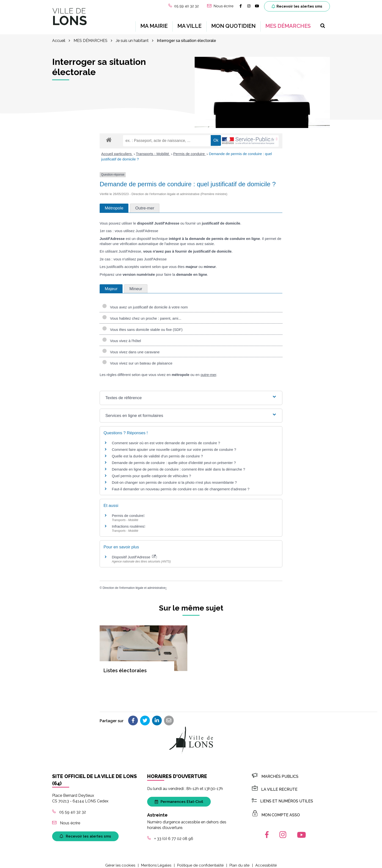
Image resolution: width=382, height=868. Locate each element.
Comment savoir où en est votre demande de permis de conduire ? (166, 439)
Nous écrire (66, 819)
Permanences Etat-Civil (179, 798)
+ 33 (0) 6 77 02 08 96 (170, 835)
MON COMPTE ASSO (276, 811)
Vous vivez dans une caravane (131, 348)
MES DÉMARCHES (288, 24)
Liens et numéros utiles (282, 797)
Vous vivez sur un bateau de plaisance (137, 360)
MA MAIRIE (154, 24)
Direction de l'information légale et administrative (134, 584)
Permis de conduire (189, 150)
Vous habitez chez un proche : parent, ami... (142, 315)
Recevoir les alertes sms (297, 6)
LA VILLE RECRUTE (275, 785)
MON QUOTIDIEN (233, 24)
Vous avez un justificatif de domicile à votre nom (145, 303)
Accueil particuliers (117, 150)
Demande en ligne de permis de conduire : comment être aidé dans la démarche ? (178, 466)
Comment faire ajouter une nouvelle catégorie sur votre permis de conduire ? (174, 446)
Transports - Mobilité (153, 150)
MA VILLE (189, 24)
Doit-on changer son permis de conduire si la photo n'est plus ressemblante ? (174, 479)
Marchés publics (275, 773)
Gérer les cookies (120, 861)
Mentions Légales (156, 861)
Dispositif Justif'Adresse (134, 553)
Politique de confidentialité (200, 861)
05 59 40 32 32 (69, 808)
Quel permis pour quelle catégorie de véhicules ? (151, 472)
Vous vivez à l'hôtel (122, 337)
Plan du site (239, 861)
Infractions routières (128, 522)
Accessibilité (266, 861)
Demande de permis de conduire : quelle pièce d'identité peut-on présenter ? (174, 459)
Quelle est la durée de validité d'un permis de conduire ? (157, 452)
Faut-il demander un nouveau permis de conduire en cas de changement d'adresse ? (181, 485)
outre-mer (208, 371)
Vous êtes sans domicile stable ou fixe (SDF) (142, 326)
